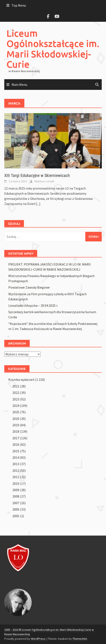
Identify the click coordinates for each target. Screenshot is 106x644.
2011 (16, 477)
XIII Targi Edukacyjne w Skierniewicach (37, 175)
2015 (16, 451)
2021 (16, 386)
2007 (16, 503)
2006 (16, 509)
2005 (16, 516)
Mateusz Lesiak (44, 181)
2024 (16, 406)
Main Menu (19, 85)
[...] (38, 204)
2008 (16, 496)
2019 (16, 425)
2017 (16, 438)
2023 (16, 399)
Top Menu (19, 5)
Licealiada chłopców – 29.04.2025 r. (33, 305)
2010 (16, 483)
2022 (16, 393)
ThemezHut (80, 639)
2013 (16, 464)
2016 (16, 444)
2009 (16, 490)
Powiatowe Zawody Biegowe (29, 287)
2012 (16, 470)
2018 (16, 431)
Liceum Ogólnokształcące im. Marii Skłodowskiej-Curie (53, 49)
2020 (16, 419)
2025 (16, 412)
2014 (16, 457)
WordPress (38, 639)
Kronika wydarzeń (21, 380)
